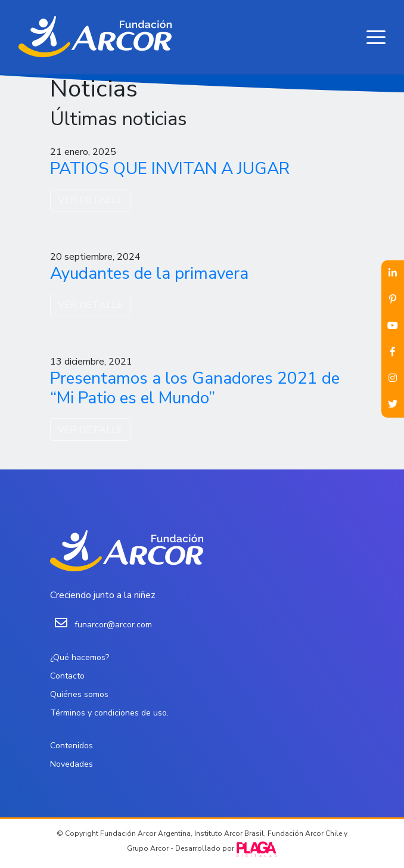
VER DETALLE (90, 200)
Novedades (72, 764)
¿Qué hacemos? (80, 657)
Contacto (67, 676)
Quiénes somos (79, 694)
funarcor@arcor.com (113, 625)
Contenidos (72, 746)
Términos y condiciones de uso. (109, 713)
